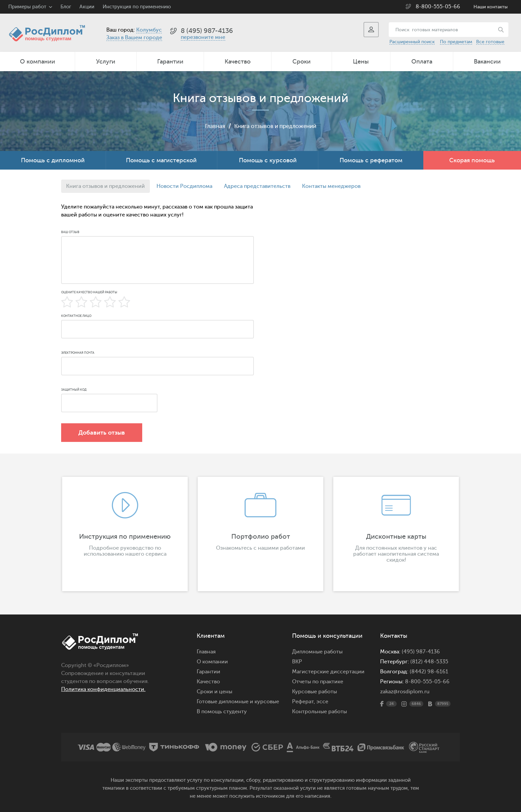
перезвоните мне (203, 37)
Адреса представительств (257, 186)
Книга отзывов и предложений (276, 126)
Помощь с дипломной (53, 160)
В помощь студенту (222, 712)
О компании (38, 62)
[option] (125, 534)
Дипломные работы (317, 652)
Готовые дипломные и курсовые (238, 702)
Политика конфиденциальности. (103, 689)
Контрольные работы (319, 712)
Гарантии (170, 62)
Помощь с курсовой (268, 160)
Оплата (422, 62)
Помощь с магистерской (161, 160)
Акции (87, 7)
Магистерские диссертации (328, 672)
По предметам (456, 42)
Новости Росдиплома (184, 186)
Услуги (106, 62)
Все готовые (490, 42)
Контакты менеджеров (331, 186)
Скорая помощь (472, 160)
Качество (238, 62)
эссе (322, 702)
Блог (66, 7)
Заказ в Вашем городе (134, 38)
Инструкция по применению (137, 7)
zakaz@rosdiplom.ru (405, 692)
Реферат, (304, 702)
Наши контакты (491, 7)
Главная (212, 126)
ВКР (297, 662)
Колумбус (149, 30)
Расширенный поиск (412, 42)
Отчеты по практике (318, 682)
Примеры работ (27, 7)
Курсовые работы (314, 692)
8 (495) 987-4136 (207, 31)
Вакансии (487, 62)
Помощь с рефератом (371, 160)
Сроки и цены (214, 692)
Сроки (302, 62)
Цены (361, 62)
